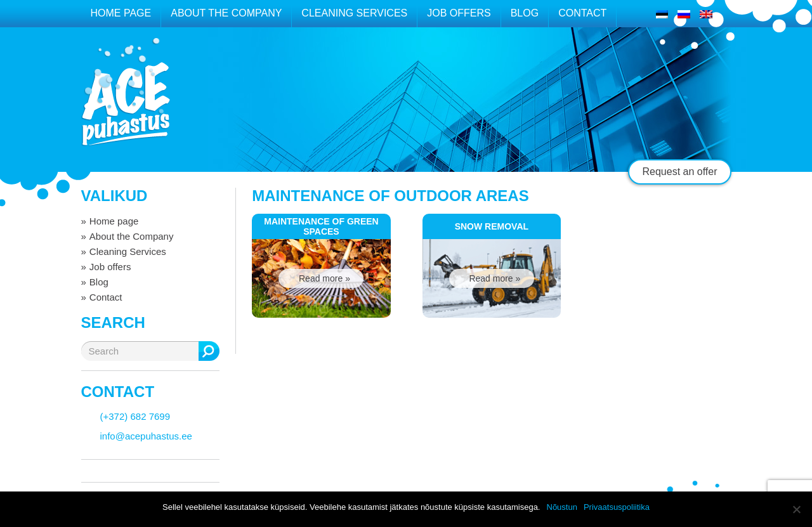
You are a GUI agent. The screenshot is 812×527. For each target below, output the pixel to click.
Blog (525, 13)
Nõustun (562, 507)
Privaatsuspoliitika (617, 507)
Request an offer (679, 172)
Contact (582, 13)
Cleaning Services (354, 13)
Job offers (459, 13)
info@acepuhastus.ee (146, 436)
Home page (121, 13)
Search (209, 351)
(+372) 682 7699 (135, 416)
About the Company (226, 13)
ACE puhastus (126, 104)
